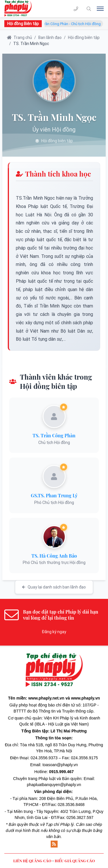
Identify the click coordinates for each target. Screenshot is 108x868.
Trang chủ (19, 38)
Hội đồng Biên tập (23, 24)
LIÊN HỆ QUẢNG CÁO (32, 861)
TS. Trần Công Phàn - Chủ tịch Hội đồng (71, 24)
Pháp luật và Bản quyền (60, 779)
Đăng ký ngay (54, 632)
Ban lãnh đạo (50, 38)
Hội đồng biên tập (84, 38)
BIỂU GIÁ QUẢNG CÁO (75, 861)
